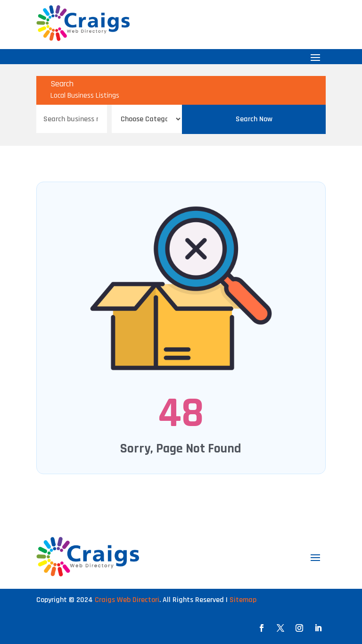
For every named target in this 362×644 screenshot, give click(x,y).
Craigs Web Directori (127, 600)
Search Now (254, 119)
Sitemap (243, 600)
